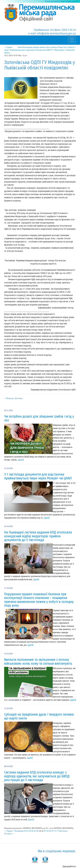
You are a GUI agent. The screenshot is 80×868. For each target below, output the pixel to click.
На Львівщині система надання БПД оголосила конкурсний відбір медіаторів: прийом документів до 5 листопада (38, 536)
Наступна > (64, 831)
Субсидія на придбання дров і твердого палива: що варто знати (39, 716)
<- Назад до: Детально (13, 398)
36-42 (31, 831)
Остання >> (9, 834)
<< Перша (8, 831)
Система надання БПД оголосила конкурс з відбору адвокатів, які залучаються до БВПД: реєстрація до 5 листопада (37, 776)
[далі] (21, 460)
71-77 (56, 831)
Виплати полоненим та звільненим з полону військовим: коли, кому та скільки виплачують (38, 662)
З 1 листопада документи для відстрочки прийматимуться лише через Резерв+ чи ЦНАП (38, 476)
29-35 (26, 831)
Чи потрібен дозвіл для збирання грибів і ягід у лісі (39, 418)
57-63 (46, 831)
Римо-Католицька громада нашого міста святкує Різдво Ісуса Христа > (47, 47)
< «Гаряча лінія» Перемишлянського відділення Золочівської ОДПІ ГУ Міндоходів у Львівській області (39, 50)
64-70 (51, 831)
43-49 (36, 831)
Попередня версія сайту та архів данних (61, 1)
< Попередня (18, 831)
